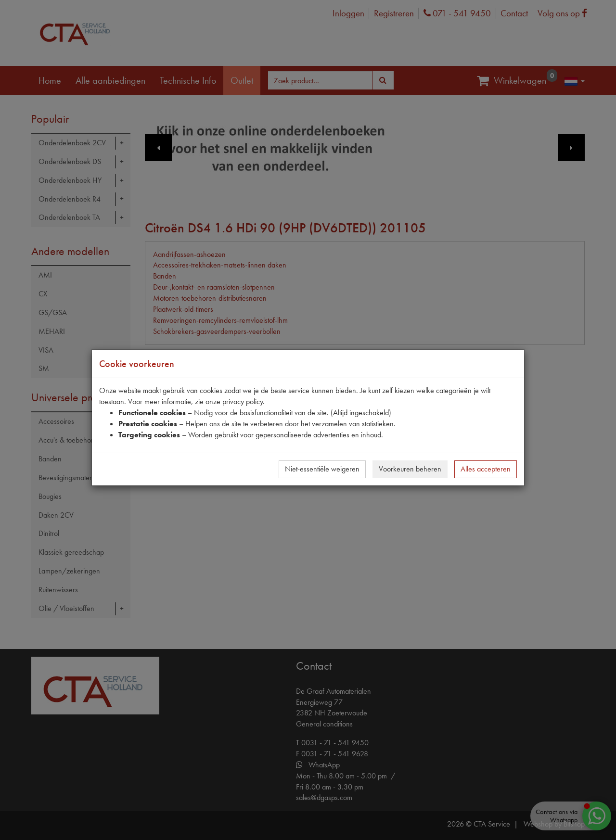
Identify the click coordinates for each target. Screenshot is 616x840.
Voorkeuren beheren (410, 469)
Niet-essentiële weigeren (322, 469)
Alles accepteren (486, 469)
